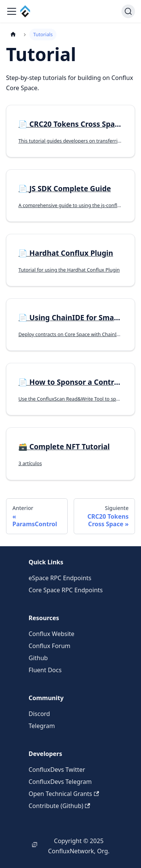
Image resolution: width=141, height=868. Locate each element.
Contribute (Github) (59, 806)
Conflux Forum (49, 646)
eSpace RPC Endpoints (60, 578)
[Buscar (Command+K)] (128, 11)
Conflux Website (52, 634)
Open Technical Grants (64, 794)
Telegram (42, 726)
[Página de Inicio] (13, 35)
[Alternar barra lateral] (12, 11)
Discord (39, 714)
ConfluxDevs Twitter (57, 770)
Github (38, 658)
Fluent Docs (45, 670)
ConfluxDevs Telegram (60, 782)
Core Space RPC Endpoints (66, 590)
